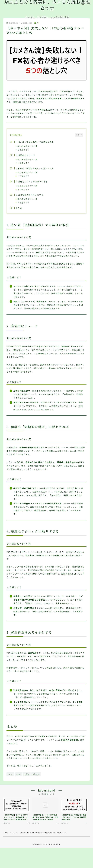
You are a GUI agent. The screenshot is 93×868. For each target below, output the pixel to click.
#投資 (27, 774)
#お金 (19, 774)
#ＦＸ (10, 774)
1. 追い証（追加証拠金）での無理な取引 (35, 142)
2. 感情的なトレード (25, 155)
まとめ (19, 208)
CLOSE (79, 135)
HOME (6, 833)
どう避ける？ (23, 150)
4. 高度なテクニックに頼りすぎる (31, 182)
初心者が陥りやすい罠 (27, 146)
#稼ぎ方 (36, 774)
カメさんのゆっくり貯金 (7, 4)
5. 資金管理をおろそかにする (29, 195)
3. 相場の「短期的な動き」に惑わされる (35, 168)
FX (37, 23)
